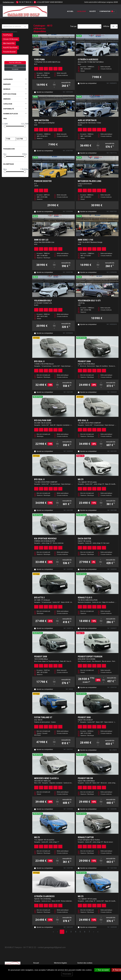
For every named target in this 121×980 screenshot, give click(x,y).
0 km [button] (15, 66)
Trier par (73, 26)
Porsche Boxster (9, 52)
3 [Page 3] (71, 932)
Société (92, 11)
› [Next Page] (94, 932)
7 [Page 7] (89, 932)
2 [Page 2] (66, 932)
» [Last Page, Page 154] (98, 932)
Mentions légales (60, 963)
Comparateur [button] (106, 11)
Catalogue (81, 11)
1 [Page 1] (62, 932)
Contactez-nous (8, 2)
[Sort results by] (89, 26)
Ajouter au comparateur (45, 92)
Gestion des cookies (85, 963)
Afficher (106, 26)
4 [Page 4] (76, 932)
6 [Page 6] (85, 932)
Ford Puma (7, 35)
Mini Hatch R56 (9, 43)
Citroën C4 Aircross (10, 39)
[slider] (5, 126)
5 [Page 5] (80, 932)
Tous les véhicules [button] (15, 63)
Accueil (70, 11)
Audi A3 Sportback (10, 48)
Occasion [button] (15, 69)
